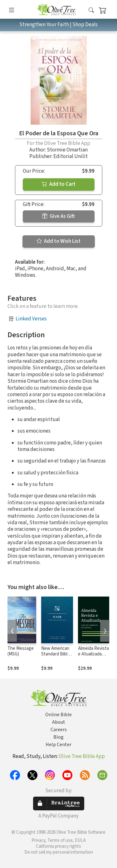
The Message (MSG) (21, 651)
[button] (91, 10)
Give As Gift (58, 216)
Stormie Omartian (67, 150)
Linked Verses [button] (31, 319)
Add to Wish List (58, 241)
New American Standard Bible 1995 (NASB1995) (56, 657)
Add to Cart (59, 184)
